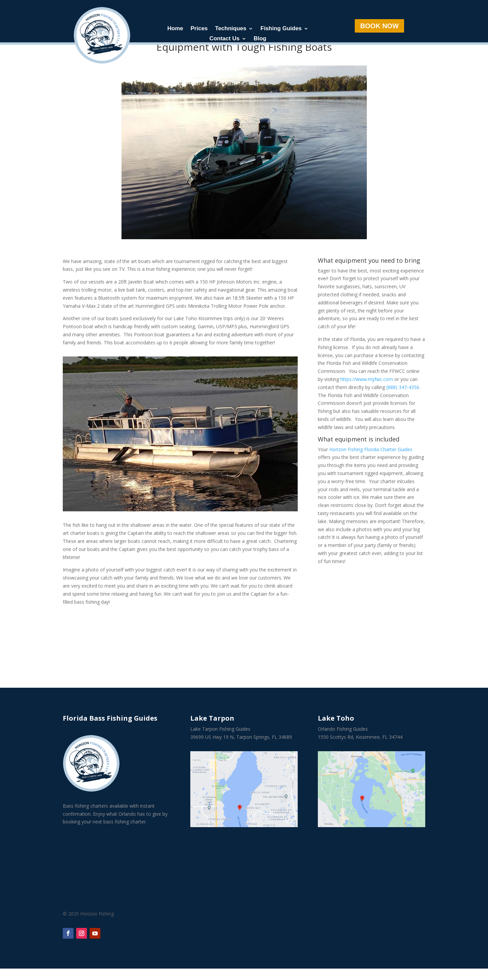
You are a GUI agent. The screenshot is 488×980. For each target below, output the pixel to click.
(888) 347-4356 (403, 399)
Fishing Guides (281, 29)
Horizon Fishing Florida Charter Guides (371, 461)
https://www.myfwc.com (367, 391)
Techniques (231, 29)
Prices (199, 29)
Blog (260, 39)
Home (175, 29)
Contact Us (225, 39)
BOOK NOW (379, 26)
